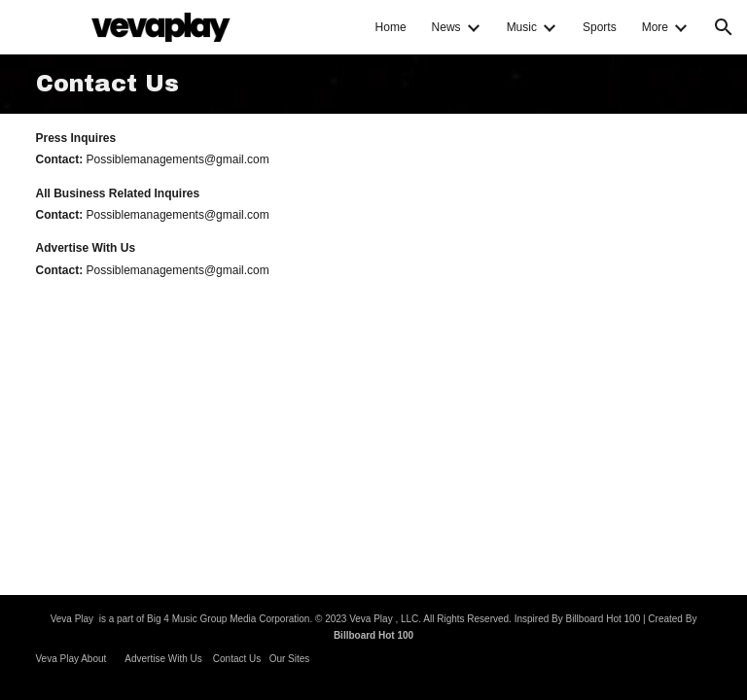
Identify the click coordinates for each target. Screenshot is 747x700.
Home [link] (391, 27)
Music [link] (522, 27)
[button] (724, 27)
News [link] (446, 27)
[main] (374, 84)
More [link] (655, 27)
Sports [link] (600, 27)
